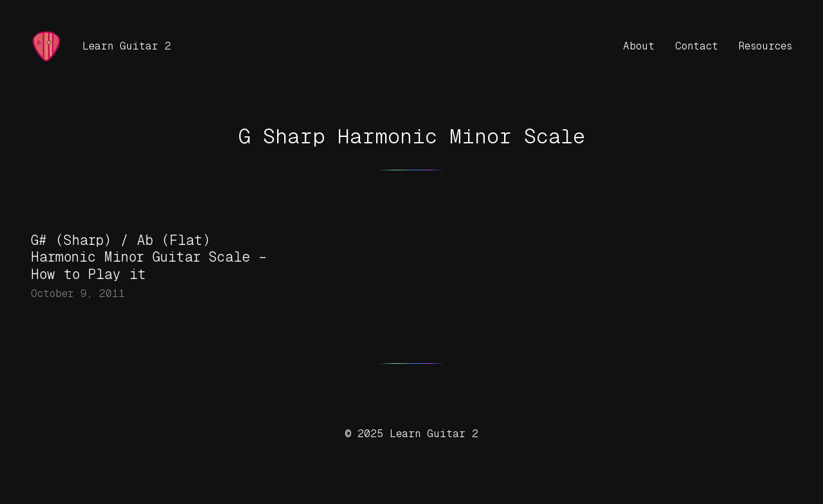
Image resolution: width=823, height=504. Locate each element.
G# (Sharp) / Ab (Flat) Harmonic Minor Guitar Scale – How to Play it (149, 257)
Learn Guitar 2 (127, 46)
